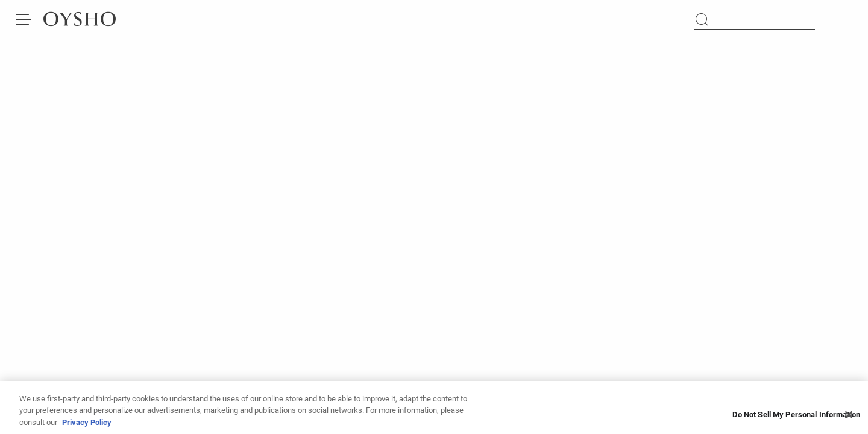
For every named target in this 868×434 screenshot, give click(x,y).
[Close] (849, 420)
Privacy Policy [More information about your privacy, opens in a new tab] (87, 428)
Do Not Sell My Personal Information (796, 420)
